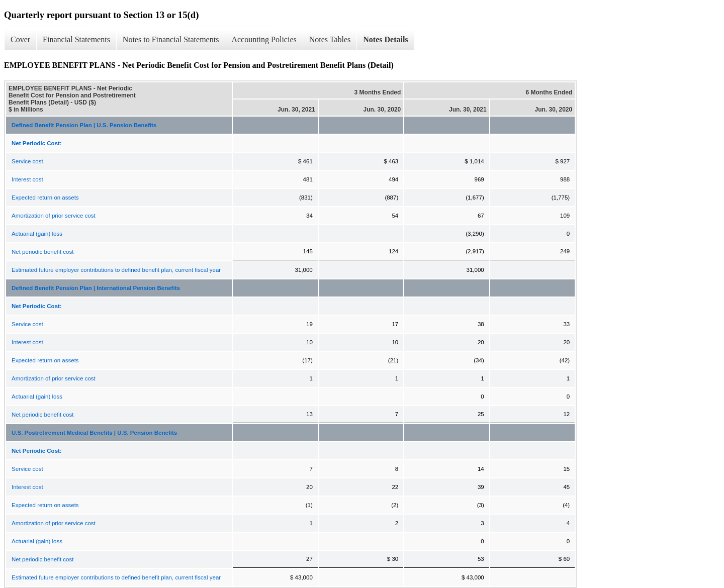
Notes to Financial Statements (171, 39)
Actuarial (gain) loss (37, 234)
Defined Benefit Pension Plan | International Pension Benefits (96, 288)
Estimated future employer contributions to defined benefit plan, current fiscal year (116, 270)
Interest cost (27, 179)
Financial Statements (76, 39)
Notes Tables (330, 39)
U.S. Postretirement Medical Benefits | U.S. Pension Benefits (94, 433)
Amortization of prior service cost (54, 216)
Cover (20, 39)
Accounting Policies (264, 39)
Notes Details (385, 39)
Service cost (27, 161)
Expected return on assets (45, 198)
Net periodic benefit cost (42, 252)
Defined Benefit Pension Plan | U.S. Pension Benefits (84, 125)
